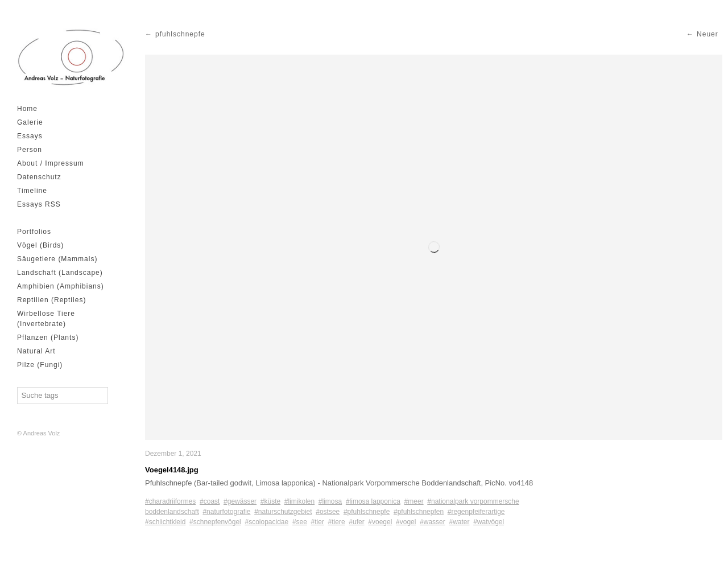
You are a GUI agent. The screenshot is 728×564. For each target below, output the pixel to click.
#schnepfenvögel (215, 522)
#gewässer (240, 501)
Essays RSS (39, 204)
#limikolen (299, 501)
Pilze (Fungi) (40, 365)
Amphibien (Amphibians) (61, 286)
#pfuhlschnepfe (367, 512)
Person (30, 150)
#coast (210, 501)
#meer (414, 501)
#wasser (433, 522)
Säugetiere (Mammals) (57, 259)
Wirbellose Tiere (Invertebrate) (46, 319)
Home (27, 109)
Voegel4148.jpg (172, 470)
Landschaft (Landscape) (60, 273)
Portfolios (34, 232)
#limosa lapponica (373, 501)
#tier (318, 522)
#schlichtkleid (165, 522)
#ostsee (328, 512)
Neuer (708, 34)
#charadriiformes (170, 501)
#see (300, 522)
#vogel (406, 522)
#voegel (380, 522)
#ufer (356, 522)
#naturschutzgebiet (283, 512)
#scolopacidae (266, 522)
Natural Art (36, 351)
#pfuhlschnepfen (419, 512)
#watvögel (489, 522)
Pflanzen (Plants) (48, 337)
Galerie (30, 122)
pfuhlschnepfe (180, 34)
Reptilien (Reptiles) (51, 300)
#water (459, 522)
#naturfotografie (226, 512)
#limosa (330, 501)
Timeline (32, 191)
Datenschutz (39, 177)
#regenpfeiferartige (476, 512)
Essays (30, 136)
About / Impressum (51, 163)
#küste (270, 501)
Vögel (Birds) (40, 245)
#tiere (337, 522)
